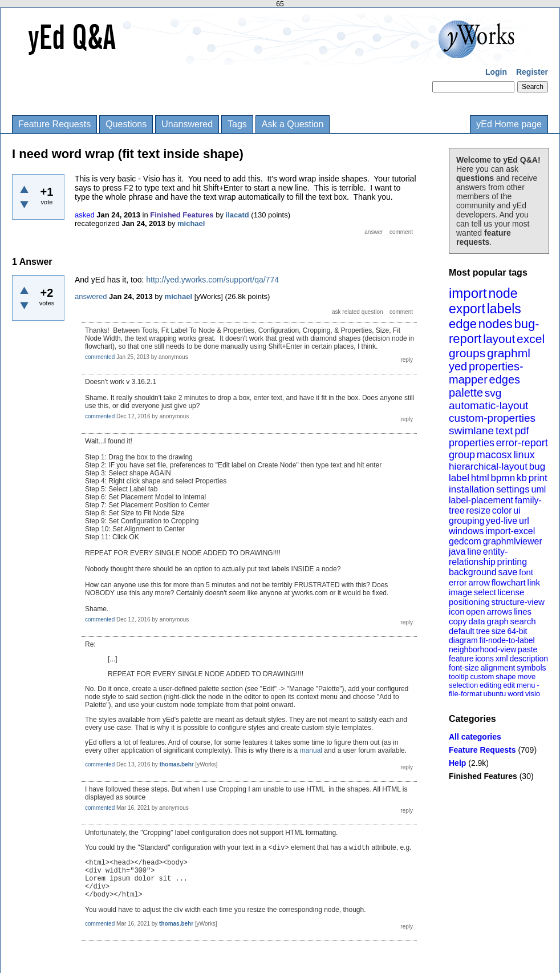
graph (497, 621)
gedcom (465, 541)
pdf (522, 431)
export (467, 309)
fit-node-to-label (507, 640)
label (459, 478)
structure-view (518, 602)
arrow (479, 582)
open (475, 611)
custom (482, 677)
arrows (499, 611)
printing (512, 562)
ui (517, 510)
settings (513, 489)
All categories (475, 737)
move (526, 677)
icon (457, 611)
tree (483, 631)
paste (527, 649)
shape (506, 677)
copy (458, 621)
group (462, 455)
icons (484, 659)
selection (463, 685)
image (460, 592)
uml (538, 489)
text (504, 431)
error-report (522, 443)
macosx (494, 455)
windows (466, 531)
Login (496, 72)
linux (524, 455)
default (462, 631)
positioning (469, 602)
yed (458, 366)
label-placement (481, 500)
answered (91, 296)
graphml (509, 353)
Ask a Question (293, 124)
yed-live (502, 521)
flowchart (509, 582)
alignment (498, 668)
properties (472, 443)
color (502, 510)
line (474, 552)
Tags (237, 124)
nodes (496, 324)
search (523, 621)
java (457, 552)
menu (526, 685)
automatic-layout (488, 405)
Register (532, 72)
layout (499, 339)
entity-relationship (478, 557)
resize (478, 510)
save (508, 572)
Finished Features (483, 776)
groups (467, 353)
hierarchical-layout (488, 467)
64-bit (517, 631)
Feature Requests (54, 124)
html (480, 478)
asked (85, 215)
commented (100, 357)
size (499, 631)
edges (505, 379)
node (503, 293)
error (458, 582)
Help (457, 763)
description (529, 659)
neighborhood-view (482, 649)
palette (466, 393)
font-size (464, 668)
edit (509, 685)
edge (463, 324)
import (468, 293)
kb (522, 478)
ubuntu (495, 694)
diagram (463, 640)
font (526, 572)
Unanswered (187, 124)
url (524, 521)
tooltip (459, 677)
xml (502, 659)
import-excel (510, 531)
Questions (126, 124)
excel (531, 339)
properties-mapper (486, 373)
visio (533, 694)
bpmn (503, 478)
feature (461, 659)
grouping (466, 521)
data (476, 621)
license (511, 592)
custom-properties (492, 418)
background (473, 572)
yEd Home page (509, 124)
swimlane (471, 431)
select (485, 592)
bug (537, 467)
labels (504, 309)
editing (490, 685)
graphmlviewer (513, 541)
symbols (531, 668)
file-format (465, 694)
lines (523, 611)
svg (493, 393)
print (538, 478)
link (534, 582)
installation (472, 489)
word (516, 694)
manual (311, 750)
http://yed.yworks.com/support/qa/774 (212, 280)
